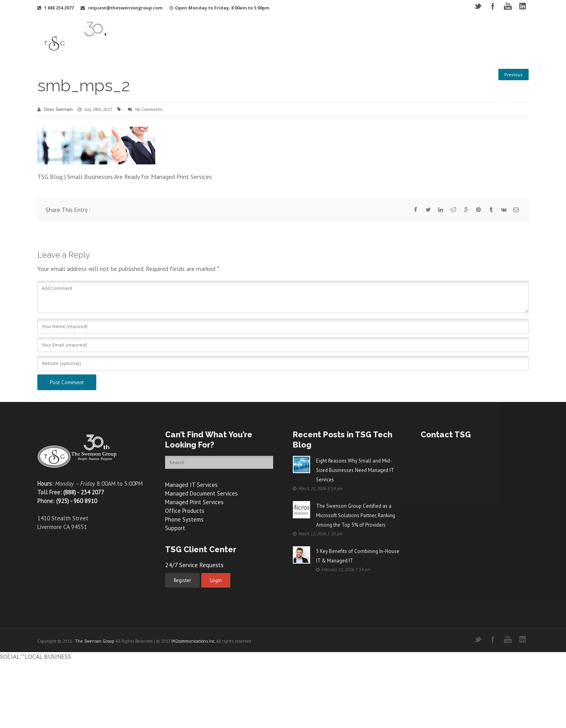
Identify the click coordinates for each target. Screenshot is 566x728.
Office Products (185, 511)
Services (298, 37)
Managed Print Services (194, 502)
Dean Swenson (58, 109)
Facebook (493, 6)
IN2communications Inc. (193, 641)
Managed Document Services (201, 493)
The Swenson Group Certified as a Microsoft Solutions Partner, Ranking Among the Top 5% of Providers (356, 515)
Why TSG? (221, 37)
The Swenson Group (95, 641)
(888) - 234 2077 (84, 492)
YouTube (508, 6)
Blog (463, 37)
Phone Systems (184, 519)
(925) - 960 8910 (77, 501)
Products (330, 37)
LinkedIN (523, 6)
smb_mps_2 (84, 86)
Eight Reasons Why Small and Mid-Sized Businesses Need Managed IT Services (355, 470)
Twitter (478, 6)
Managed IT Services (191, 485)
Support (361, 37)
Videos (390, 37)
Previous (514, 75)
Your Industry (260, 37)
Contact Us (493, 37)
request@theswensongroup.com (125, 8)
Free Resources (428, 37)
